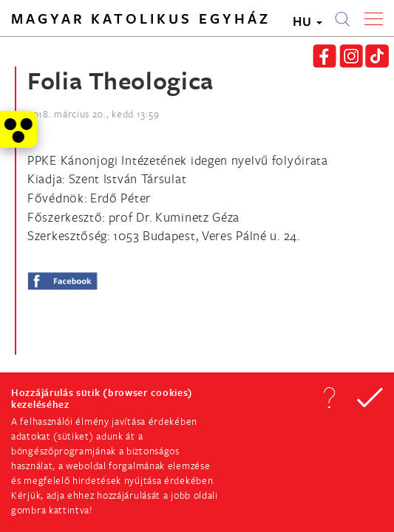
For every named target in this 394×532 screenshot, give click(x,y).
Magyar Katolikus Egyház (141, 18)
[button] (329, 398)
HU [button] (308, 21)
